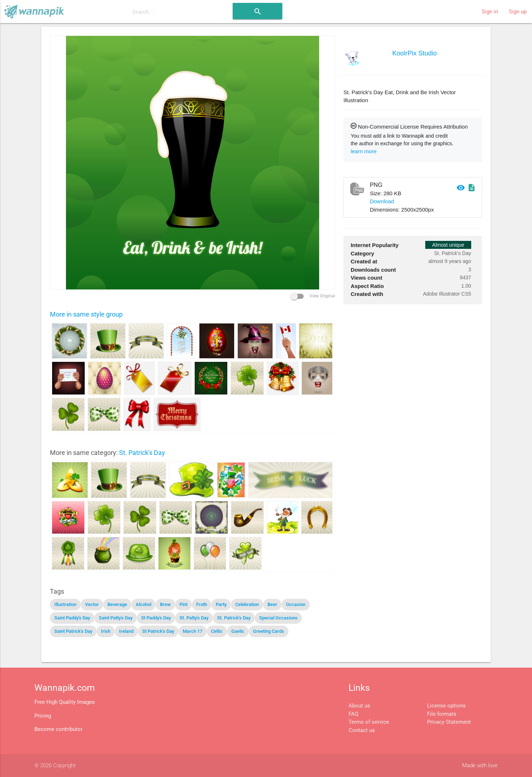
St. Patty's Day (194, 618)
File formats (442, 714)
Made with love (480, 765)
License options (446, 706)
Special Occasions (278, 618)
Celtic (217, 631)
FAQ (353, 714)
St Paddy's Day (156, 618)
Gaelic (238, 631)
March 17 (193, 631)
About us (359, 706)
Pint (183, 604)
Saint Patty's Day (116, 618)
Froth (202, 604)
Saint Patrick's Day (73, 631)
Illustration (65, 604)
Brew (165, 604)
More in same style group (86, 314)
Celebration (247, 604)
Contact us (362, 730)
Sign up (518, 12)
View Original (313, 296)
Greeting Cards (269, 631)
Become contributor (58, 729)
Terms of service (369, 722)
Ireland (126, 631)
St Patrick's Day (158, 631)
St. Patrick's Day (142, 453)
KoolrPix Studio (415, 53)
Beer (272, 604)
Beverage (117, 604)
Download (382, 201)
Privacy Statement (449, 722)
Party (221, 604)
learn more (364, 151)
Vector (92, 604)
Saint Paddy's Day (72, 618)
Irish (106, 631)
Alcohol (143, 604)
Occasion (296, 604)
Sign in (490, 12)
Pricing (43, 716)
